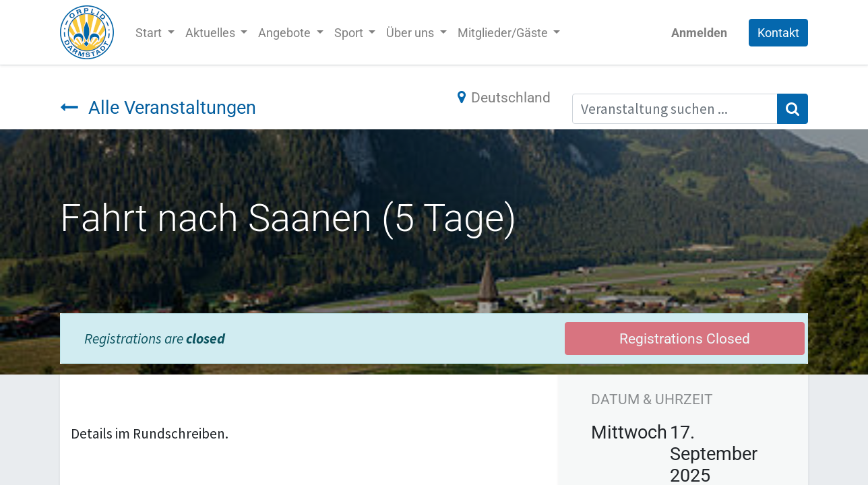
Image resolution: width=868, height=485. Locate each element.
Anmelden (699, 33)
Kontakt (778, 33)
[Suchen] (793, 109)
